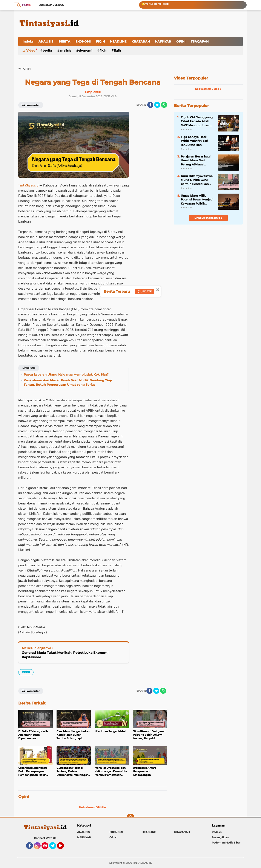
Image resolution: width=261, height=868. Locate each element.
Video (31, 50)
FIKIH (103, 50)
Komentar (31, 105)
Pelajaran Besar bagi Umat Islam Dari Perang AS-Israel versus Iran (196, 160)
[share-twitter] (157, 105)
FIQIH (100, 41)
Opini (24, 797)
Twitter (55, 848)
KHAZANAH (141, 41)
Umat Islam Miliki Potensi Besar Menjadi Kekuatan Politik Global (197, 200)
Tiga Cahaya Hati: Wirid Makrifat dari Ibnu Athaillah (194, 141)
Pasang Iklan (220, 837)
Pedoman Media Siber (226, 843)
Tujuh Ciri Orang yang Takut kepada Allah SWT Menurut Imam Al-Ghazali (197, 121)
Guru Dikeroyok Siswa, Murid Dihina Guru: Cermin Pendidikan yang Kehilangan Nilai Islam (197, 180)
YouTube (63, 848)
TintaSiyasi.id (28, 185)
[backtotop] (130, 818)
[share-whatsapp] (164, 105)
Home (27, 5)
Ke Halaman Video (208, 89)
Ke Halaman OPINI (93, 807)
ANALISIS (46, 41)
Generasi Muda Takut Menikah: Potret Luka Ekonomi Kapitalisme (65, 655)
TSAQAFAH (200, 41)
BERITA (64, 41)
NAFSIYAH (163, 41)
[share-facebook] (150, 105)
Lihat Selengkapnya (208, 218)
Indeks (28, 41)
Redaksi (217, 832)
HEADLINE (118, 41)
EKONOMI (83, 41)
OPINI (181, 41)
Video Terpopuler (191, 78)
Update (145, 291)
